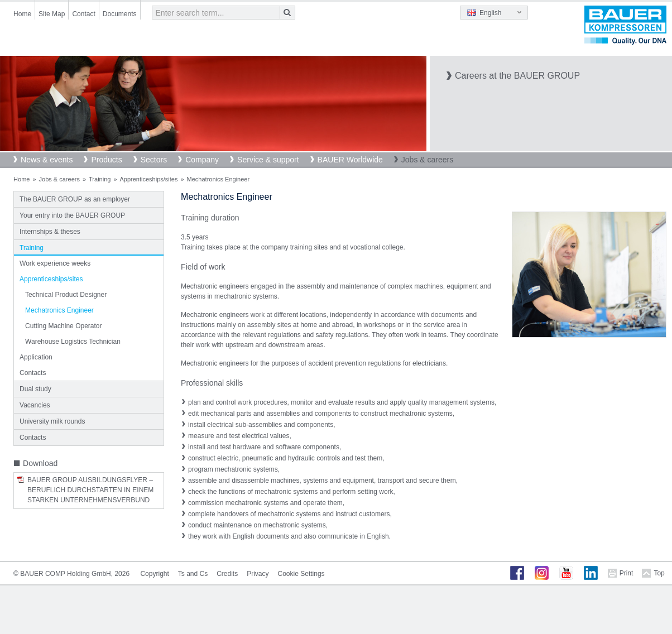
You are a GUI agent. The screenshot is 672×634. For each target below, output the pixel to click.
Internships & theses (50, 232)
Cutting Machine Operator (63, 326)
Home (22, 14)
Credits (227, 574)
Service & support (268, 160)
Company (202, 160)
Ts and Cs (193, 574)
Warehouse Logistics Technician (73, 342)
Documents (120, 14)
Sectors (154, 160)
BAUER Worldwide (350, 160)
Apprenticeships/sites (149, 179)
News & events (47, 160)
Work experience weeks (55, 263)
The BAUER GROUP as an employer (75, 199)
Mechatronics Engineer (59, 310)
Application (36, 357)
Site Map (52, 14)
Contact (83, 14)
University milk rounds (52, 421)
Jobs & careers (427, 160)
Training (100, 179)
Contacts (33, 373)
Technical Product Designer (66, 295)
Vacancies (35, 405)
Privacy (258, 574)
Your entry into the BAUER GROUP (72, 215)
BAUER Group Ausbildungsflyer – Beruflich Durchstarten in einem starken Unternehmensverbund (90, 490)
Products (106, 160)
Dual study (35, 389)
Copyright (154, 574)
